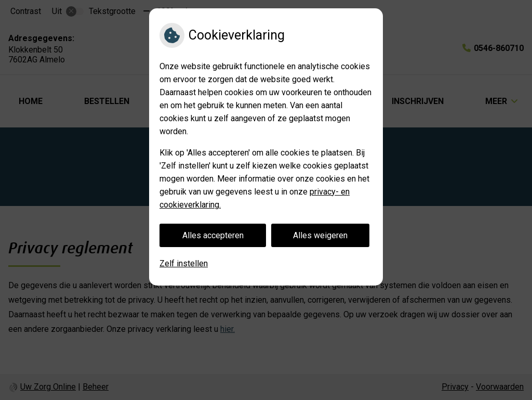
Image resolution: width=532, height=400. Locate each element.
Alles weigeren (320, 235)
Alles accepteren (213, 235)
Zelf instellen (184, 263)
